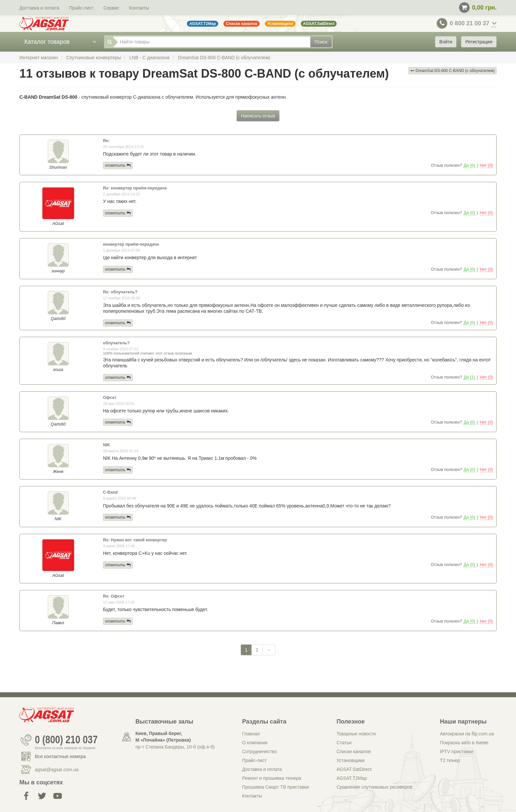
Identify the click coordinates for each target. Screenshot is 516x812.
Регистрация (479, 42)
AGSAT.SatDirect (354, 769)
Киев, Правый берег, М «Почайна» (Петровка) (163, 737)
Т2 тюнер (450, 760)
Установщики (351, 760)
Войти (446, 42)
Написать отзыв (258, 116)
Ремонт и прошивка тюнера (272, 778)
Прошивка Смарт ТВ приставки (276, 787)
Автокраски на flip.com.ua (467, 734)
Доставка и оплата (39, 8)
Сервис (111, 8)
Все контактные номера (60, 756)
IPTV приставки (457, 751)
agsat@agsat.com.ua (57, 770)
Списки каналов (354, 751)
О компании (255, 743)
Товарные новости (356, 734)
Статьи (344, 743)
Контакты (139, 8)
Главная (251, 734)
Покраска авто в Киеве (464, 743)
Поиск (321, 42)
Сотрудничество (259, 751)
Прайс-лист (81, 8)
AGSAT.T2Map (352, 778)
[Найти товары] (212, 42)
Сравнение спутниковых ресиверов (374, 787)
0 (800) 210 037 (66, 740)
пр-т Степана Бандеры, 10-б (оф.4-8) (175, 747)
